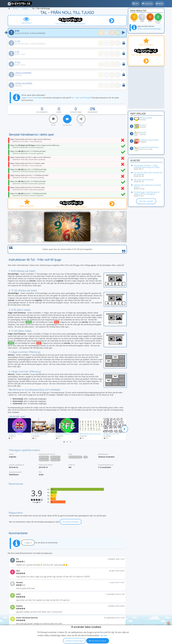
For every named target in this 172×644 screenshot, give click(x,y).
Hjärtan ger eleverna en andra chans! (147, 186)
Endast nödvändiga (74, 641)
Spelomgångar (42, 112)
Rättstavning (75, 457)
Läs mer (104, 635)
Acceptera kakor (98, 641)
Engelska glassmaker (149, 140)
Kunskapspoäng (76, 112)
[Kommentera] (67, 119)
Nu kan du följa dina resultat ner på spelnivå (148, 173)
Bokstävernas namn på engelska (95, 434)
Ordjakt (143, 132)
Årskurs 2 (44, 457)
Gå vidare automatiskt (144, 180)
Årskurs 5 (55, 460)
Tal (86, 457)
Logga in (28, 543)
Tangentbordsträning (149, 147)
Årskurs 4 (44, 460)
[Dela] (81, 119)
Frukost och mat (40, 434)
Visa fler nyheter (146, 201)
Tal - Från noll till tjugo (82, 98)
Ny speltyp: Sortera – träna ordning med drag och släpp (147, 166)
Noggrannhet (93, 112)
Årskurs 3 (55, 457)
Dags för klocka (16, 434)
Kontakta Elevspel (71, 522)
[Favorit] (53, 119)
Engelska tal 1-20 (111, 434)
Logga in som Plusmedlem (32, 98)
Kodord (143, 125)
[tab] (64, 442)
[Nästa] (125, 429)
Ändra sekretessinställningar (149, 29)
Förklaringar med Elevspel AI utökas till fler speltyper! (147, 193)
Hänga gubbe (146, 118)
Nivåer (59, 112)
